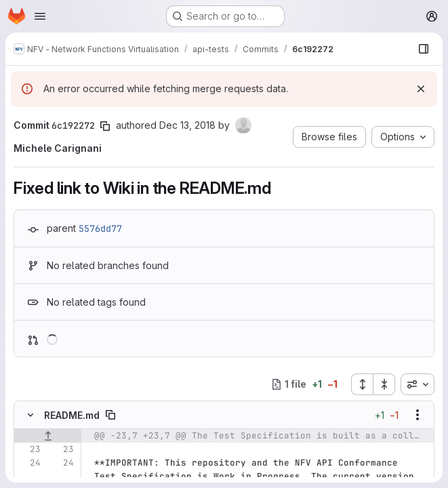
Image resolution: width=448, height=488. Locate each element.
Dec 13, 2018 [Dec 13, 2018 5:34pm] (187, 125)
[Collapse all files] (384, 384)
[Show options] (418, 415)
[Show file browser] (424, 49)
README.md (72, 415)
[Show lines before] (48, 436)
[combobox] (418, 384)
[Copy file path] (110, 415)
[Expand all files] (362, 384)
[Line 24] (29, 463)
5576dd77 (100, 228)
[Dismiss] (421, 89)
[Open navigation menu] (40, 16)
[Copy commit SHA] (105, 126)
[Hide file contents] (30, 415)
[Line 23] (29, 449)
